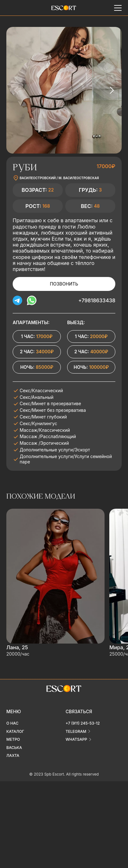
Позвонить (64, 284)
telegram (76, 731)
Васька (14, 748)
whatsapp (76, 739)
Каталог (15, 731)
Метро (13, 739)
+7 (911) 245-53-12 (83, 723)
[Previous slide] (16, 90)
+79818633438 (97, 300)
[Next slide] (112, 90)
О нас (12, 723)
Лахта (13, 755)
